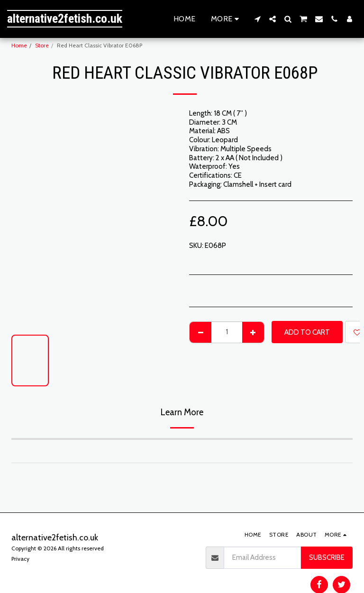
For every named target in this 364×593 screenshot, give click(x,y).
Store (42, 45)
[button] (257, 19)
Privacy (20, 559)
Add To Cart (307, 332)
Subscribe (327, 557)
